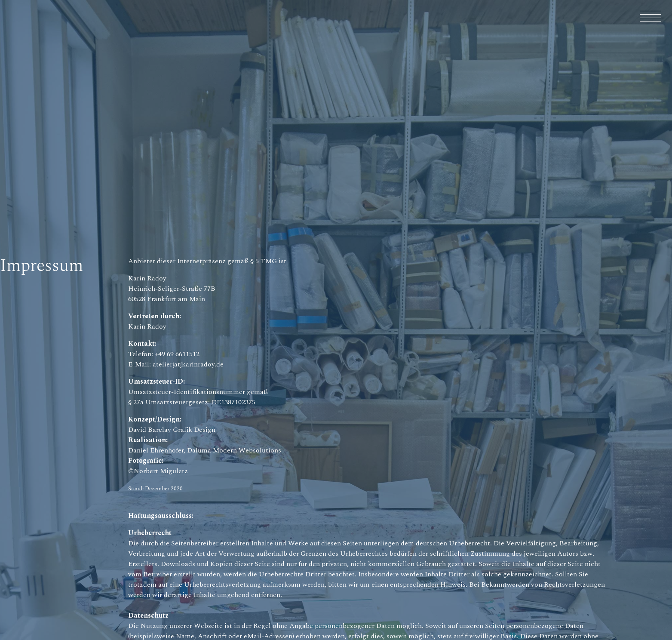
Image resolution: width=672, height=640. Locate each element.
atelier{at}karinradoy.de (188, 364)
